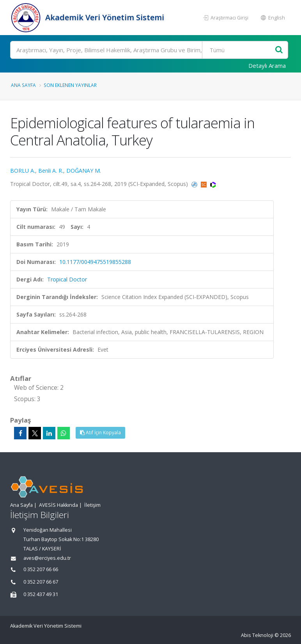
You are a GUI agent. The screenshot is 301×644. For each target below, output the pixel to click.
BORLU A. (23, 171)
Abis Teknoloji (257, 635)
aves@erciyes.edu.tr (47, 558)
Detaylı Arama (267, 65)
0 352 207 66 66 (41, 569)
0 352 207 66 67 (41, 582)
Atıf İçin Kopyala (100, 433)
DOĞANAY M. (84, 171)
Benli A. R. (51, 171)
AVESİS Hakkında (58, 505)
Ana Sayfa (23, 85)
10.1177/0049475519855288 (95, 262)
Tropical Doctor (67, 279)
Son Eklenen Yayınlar (70, 85)
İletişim (92, 505)
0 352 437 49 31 (41, 594)
